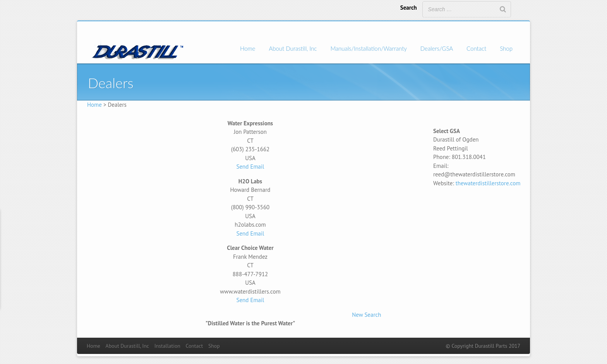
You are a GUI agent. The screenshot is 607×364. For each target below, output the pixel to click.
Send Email (250, 167)
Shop (506, 48)
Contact (476, 48)
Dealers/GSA (437, 48)
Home (248, 48)
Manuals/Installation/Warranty (368, 48)
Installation (167, 346)
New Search (366, 315)
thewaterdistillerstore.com (488, 183)
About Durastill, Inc (293, 48)
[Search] (503, 9)
